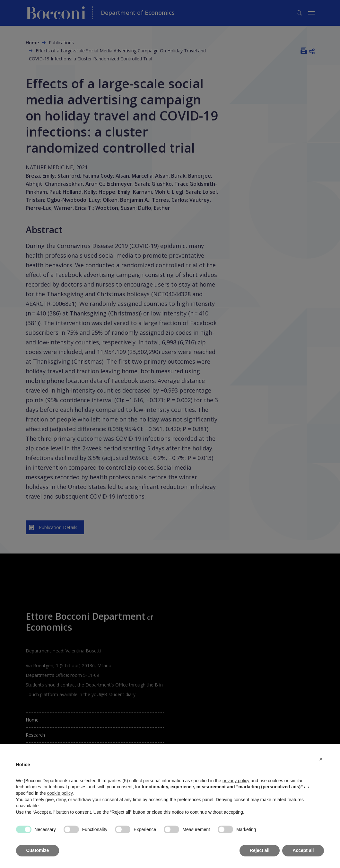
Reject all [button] (260, 850)
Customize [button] (38, 850)
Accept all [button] (303, 850)
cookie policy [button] (60, 793)
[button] (321, 759)
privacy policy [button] (236, 781)
